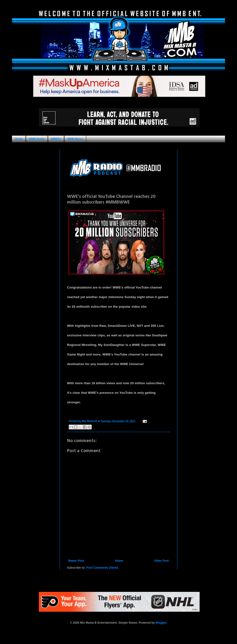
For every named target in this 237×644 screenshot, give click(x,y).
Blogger (161, 623)
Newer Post (76, 561)
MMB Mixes (75, 139)
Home (19, 139)
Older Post (161, 561)
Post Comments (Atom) (102, 568)
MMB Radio (37, 139)
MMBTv (56, 139)
